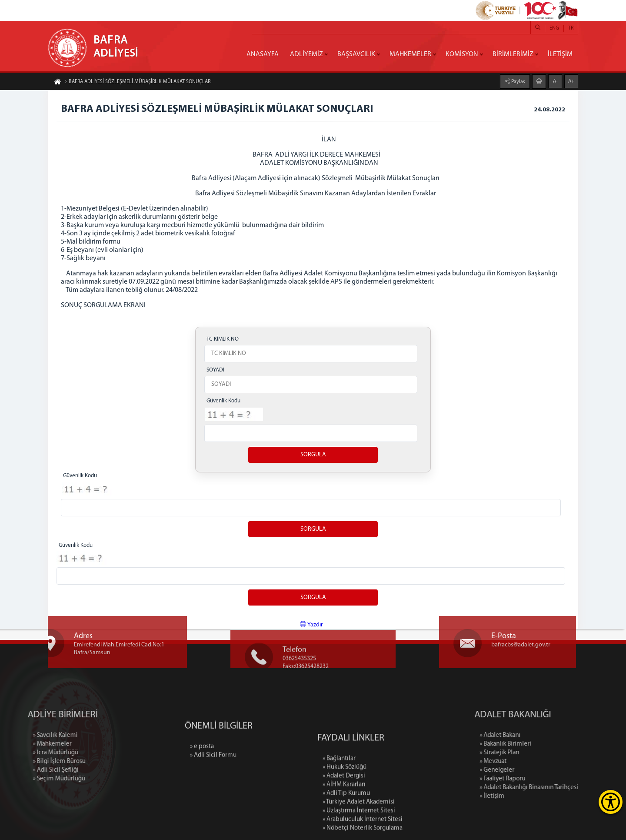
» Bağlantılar (339, 801)
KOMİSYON (462, 54)
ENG (554, 28)
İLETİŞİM (560, 54)
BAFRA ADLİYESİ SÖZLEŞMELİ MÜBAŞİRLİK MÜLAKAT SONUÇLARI (138, 82)
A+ (571, 81)
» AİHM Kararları (344, 827)
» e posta (202, 767)
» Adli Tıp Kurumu (346, 835)
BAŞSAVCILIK (356, 54)
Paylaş (518, 81)
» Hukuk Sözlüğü (345, 809)
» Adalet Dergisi (344, 818)
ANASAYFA (263, 54)
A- (555, 81)
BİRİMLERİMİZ (513, 54)
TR (571, 28)
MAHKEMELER (410, 54)
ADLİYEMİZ (306, 54)
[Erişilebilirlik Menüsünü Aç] (611, 802)
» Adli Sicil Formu (213, 775)
